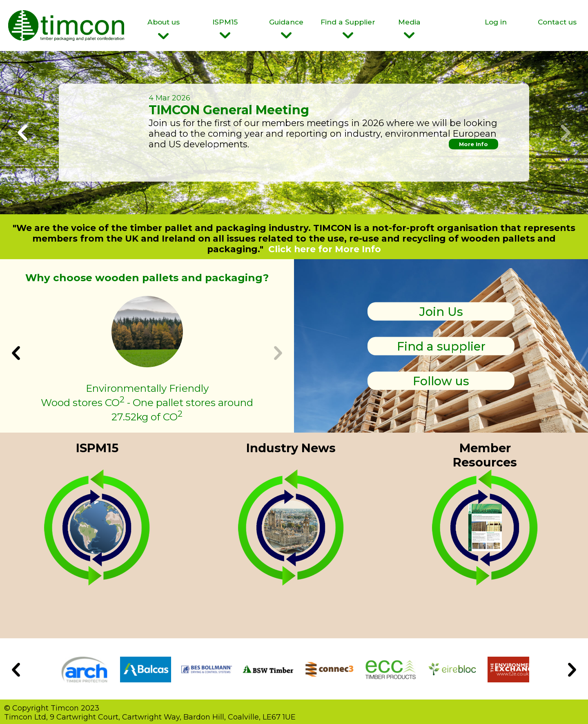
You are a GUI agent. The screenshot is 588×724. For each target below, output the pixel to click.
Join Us (441, 311)
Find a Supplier (348, 28)
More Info (473, 144)
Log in (496, 22)
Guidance (286, 28)
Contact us (557, 22)
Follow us (441, 381)
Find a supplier (441, 346)
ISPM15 (225, 28)
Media (409, 28)
